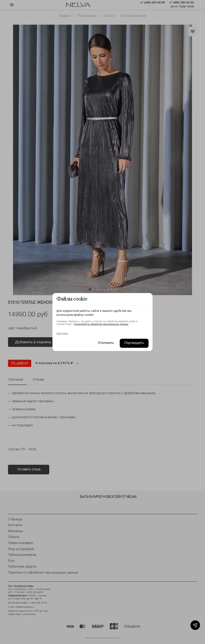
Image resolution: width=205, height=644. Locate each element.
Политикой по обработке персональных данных (101, 324)
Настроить (62, 333)
